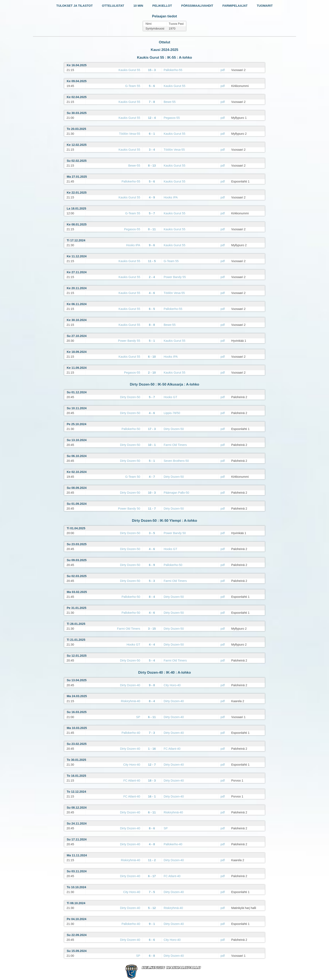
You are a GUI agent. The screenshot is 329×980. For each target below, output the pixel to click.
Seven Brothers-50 (176, 461)
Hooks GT (170, 397)
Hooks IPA (171, 197)
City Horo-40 (172, 685)
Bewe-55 (170, 102)
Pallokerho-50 (131, 429)
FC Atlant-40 (172, 749)
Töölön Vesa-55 (130, 134)
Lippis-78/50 (172, 413)
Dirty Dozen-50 (130, 397)
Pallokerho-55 (173, 70)
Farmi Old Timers (175, 445)
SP (138, 717)
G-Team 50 (133, 477)
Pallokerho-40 (131, 733)
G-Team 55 (133, 86)
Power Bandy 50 (129, 509)
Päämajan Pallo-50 (176, 493)
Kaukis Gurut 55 (129, 70)
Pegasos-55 (172, 118)
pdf (223, 70)
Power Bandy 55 (175, 277)
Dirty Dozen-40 (130, 685)
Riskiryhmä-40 (131, 701)
